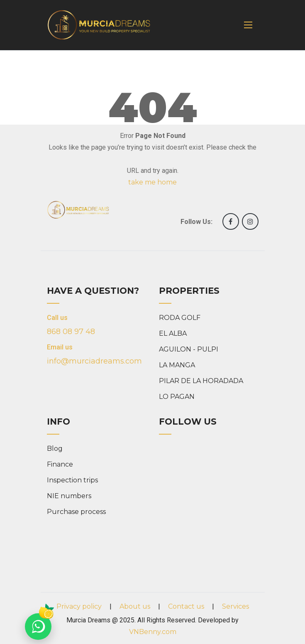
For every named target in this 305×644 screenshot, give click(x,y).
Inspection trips (72, 480)
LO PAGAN (177, 397)
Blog (55, 449)
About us (135, 606)
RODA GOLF (180, 318)
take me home (152, 182)
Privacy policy (79, 606)
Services (235, 606)
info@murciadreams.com (94, 361)
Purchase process (76, 512)
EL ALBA (173, 333)
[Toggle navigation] (248, 25)
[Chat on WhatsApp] (38, 627)
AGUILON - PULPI (189, 349)
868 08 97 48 (71, 332)
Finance (60, 464)
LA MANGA (177, 365)
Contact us (186, 606)
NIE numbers (69, 496)
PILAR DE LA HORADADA (201, 381)
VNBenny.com (153, 632)
